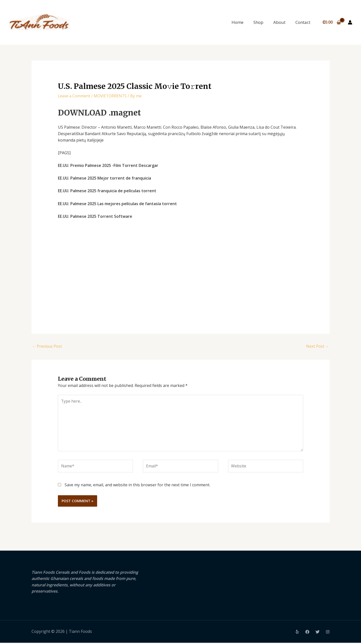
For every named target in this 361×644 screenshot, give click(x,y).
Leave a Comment (75, 96)
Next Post (318, 346)
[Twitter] (318, 633)
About (279, 22)
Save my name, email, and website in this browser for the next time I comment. (137, 486)
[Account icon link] (350, 22)
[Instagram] (328, 633)
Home (238, 22)
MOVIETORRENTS (112, 96)
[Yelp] (297, 633)
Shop (258, 22)
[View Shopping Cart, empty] (332, 22)
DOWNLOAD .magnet (102, 113)
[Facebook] (307, 633)
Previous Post (47, 346)
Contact (303, 22)
